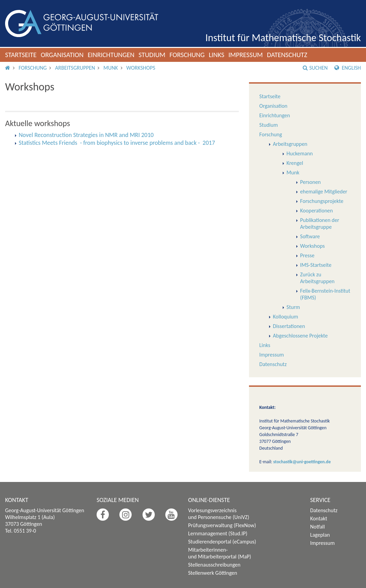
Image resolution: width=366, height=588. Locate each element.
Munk (111, 68)
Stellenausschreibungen (214, 565)
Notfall (318, 527)
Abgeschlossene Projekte (300, 336)
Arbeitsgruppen (75, 68)
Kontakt (319, 518)
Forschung (187, 55)
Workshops (141, 68)
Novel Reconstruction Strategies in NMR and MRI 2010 (86, 135)
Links (217, 55)
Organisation (62, 55)
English (348, 68)
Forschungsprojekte (322, 201)
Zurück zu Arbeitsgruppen (317, 278)
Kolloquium (285, 317)
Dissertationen (289, 326)
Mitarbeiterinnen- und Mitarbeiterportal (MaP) (220, 553)
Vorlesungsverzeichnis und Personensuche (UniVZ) (219, 514)
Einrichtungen (111, 55)
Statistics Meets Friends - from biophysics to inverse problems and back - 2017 (117, 143)
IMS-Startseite (316, 265)
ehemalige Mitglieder (324, 192)
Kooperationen (316, 211)
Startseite (21, 55)
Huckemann (300, 153)
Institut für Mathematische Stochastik (283, 38)
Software (310, 236)
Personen (310, 182)
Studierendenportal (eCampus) (222, 542)
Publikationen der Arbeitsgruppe (320, 223)
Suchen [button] (315, 68)
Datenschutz (287, 55)
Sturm (293, 307)
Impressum (245, 55)
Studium (152, 55)
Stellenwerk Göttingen (213, 573)
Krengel (295, 163)
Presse (307, 255)
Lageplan (320, 535)
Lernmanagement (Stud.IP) (218, 533)
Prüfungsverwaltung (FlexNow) (222, 525)
